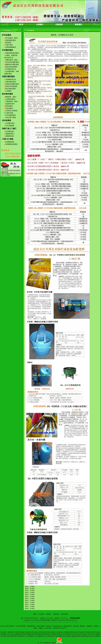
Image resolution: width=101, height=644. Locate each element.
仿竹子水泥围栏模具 (45, 643)
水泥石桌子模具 (11, 117)
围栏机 (35, 614)
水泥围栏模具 (67, 632)
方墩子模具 (9, 45)
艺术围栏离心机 (11, 69)
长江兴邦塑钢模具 (29, 636)
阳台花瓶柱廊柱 (11, 89)
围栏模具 (73, 632)
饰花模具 (28, 632)
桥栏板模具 (9, 106)
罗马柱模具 (41, 614)
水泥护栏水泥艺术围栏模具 (9, 636)
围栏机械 (84, 636)
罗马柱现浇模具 (67, 636)
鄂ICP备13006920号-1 (72, 620)
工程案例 (8, 91)
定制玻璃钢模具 (11, 47)
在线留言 (78, 618)
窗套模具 (22, 632)
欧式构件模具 (34, 632)
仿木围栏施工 (10, 131)
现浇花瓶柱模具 (11, 40)
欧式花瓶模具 (67, 634)
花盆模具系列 (10, 104)
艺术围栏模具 (59, 632)
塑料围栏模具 (38, 634)
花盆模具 (48, 614)
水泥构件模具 (41, 632)
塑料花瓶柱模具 (46, 634)
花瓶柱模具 (56, 614)
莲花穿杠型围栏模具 (12, 84)
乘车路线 (73, 618)
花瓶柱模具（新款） (12, 60)
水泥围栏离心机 (11, 79)
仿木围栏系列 (10, 123)
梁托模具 (8, 43)
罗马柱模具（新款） (12, 38)
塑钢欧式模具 (31, 634)
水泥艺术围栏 (64, 614)
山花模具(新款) (10, 99)
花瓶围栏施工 (10, 136)
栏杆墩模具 (17, 632)
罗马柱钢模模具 (58, 636)
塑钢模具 (24, 634)
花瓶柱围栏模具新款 (12, 53)
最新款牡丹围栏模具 (12, 64)
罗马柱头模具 (10, 634)
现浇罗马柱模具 (95, 632)
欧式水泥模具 (83, 634)
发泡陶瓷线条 (10, 142)
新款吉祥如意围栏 (11, 67)
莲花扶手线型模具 (11, 86)
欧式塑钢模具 (54, 634)
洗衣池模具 (9, 108)
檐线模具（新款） (11, 97)
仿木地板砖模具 (11, 115)
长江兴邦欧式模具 (49, 636)
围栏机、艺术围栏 (30, 603)
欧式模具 (48, 632)
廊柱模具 (53, 632)
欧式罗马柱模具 (80, 632)
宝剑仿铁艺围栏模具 (12, 62)
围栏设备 (89, 636)
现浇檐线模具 (18, 634)
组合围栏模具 (20, 636)
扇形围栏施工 (10, 134)
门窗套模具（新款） (12, 101)
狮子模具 (61, 634)
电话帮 (54, 643)
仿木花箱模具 (10, 126)
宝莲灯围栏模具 (11, 82)
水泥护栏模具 (91, 634)
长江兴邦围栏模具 (39, 636)
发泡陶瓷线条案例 (11, 144)
